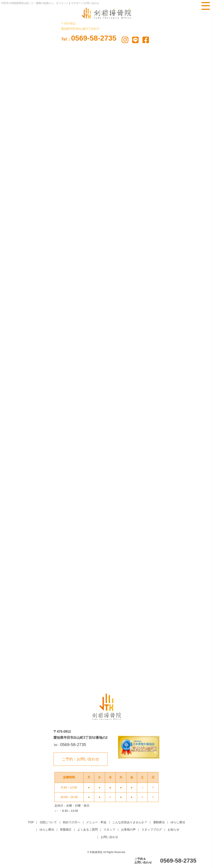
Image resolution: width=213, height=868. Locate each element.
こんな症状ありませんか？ (130, 822)
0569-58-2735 (89, 38)
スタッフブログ (152, 829)
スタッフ (109, 829)
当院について (48, 822)
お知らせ (173, 829)
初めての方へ (72, 822)
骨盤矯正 (66, 829)
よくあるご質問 (88, 829)
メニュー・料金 (96, 822)
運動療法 (159, 822)
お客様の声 (128, 829)
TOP (31, 822)
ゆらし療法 (178, 822)
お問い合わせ (109, 837)
